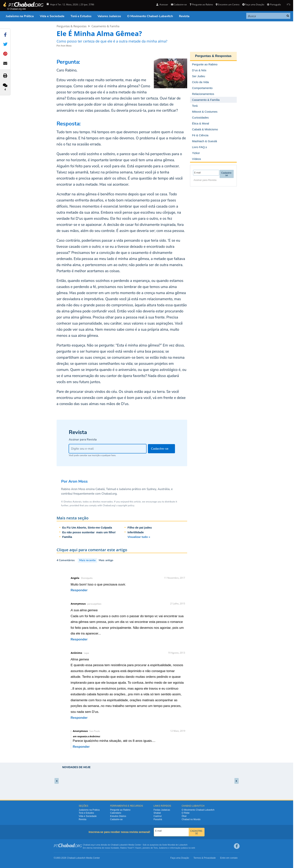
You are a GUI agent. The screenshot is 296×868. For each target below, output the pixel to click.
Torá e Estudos (81, 16)
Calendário (116, 813)
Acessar (162, 4)
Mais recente (87, 560)
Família (67, 537)
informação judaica (179, 848)
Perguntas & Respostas (72, 26)
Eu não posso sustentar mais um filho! (89, 532)
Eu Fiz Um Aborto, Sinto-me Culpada (87, 527)
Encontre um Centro (228, 4)
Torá (155, 848)
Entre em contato (229, 858)
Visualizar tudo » (139, 537)
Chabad (114, 845)
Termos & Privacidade (205, 858)
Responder (79, 590)
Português (274, 4)
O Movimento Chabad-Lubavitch (150, 16)
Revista (184, 16)
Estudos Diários (118, 816)
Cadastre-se (179, 4)
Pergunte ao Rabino (201, 4)
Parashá (158, 819)
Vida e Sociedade (52, 16)
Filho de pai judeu (140, 527)
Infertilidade (136, 532)
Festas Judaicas (162, 810)
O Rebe (186, 813)
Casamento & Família (105, 26)
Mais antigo (106, 560)
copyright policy (126, 505)
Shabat (157, 813)
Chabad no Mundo (191, 819)
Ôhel (184, 816)
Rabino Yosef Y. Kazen (131, 848)
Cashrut (158, 816)
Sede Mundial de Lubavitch (175, 845)
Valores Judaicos (109, 16)
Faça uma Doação (253, 4)
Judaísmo (163, 848)
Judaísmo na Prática (20, 16)
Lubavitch (123, 845)
